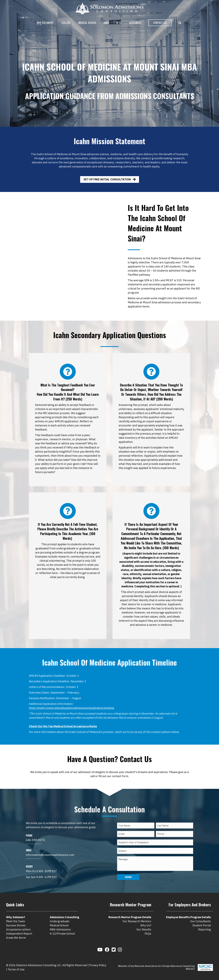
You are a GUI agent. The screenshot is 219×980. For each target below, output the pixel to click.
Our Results (144, 929)
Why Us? (146, 925)
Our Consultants (201, 921)
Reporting (204, 929)
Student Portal (202, 925)
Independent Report (19, 934)
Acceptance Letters (18, 929)
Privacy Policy (98, 965)
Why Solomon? (45, 23)
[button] (180, 23)
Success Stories (16, 925)
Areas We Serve (16, 938)
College (66, 23)
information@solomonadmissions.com (50, 855)
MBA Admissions (60, 929)
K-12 (119, 23)
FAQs (148, 934)
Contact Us (160, 23)
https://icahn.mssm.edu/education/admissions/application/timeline (72, 708)
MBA (107, 23)
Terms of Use (16, 969)
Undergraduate (60, 921)
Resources (135, 23)
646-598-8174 (35, 840)
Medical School (87, 23)
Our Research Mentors (137, 921)
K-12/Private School (62, 934)
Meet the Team (16, 921)
